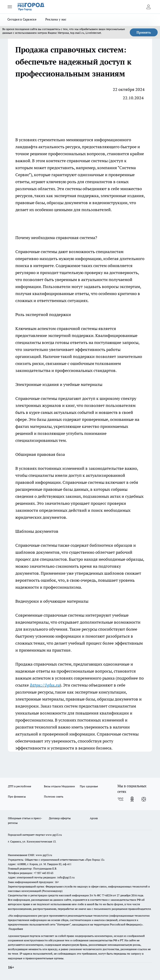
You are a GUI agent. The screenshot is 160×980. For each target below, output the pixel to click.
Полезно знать (54, 796)
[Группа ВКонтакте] (120, 799)
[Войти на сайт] (148, 7)
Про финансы (17, 796)
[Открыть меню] (10, 7)
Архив (94, 818)
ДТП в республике (20, 786)
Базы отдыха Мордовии (59, 786)
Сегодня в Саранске (22, 19)
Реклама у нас (56, 19)
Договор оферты (60, 818)
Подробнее (16, 929)
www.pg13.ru (54, 835)
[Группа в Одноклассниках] (132, 799)
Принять (144, 32)
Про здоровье (89, 786)
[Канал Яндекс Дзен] (144, 799)
